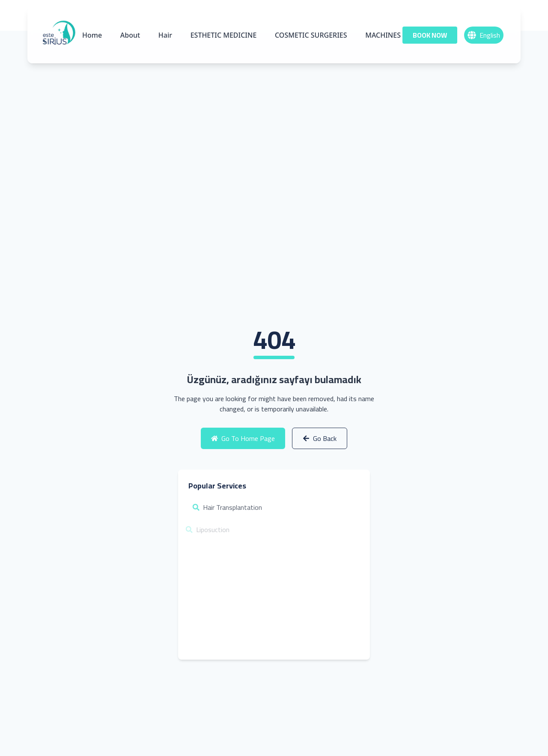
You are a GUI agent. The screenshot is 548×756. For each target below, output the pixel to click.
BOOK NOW (430, 35)
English (484, 35)
